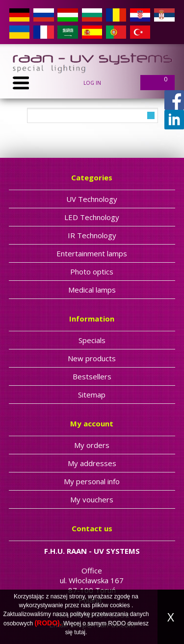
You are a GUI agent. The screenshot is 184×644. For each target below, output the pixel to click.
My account (92, 423)
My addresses (92, 463)
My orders (92, 445)
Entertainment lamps (92, 253)
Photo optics (92, 272)
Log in (92, 83)
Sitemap (92, 395)
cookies (120, 605)
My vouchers (92, 499)
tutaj (80, 632)
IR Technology (92, 235)
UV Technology (92, 199)
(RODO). (48, 623)
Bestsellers (92, 376)
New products (92, 358)
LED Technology (92, 217)
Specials (92, 340)
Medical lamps (92, 290)
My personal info (92, 481)
